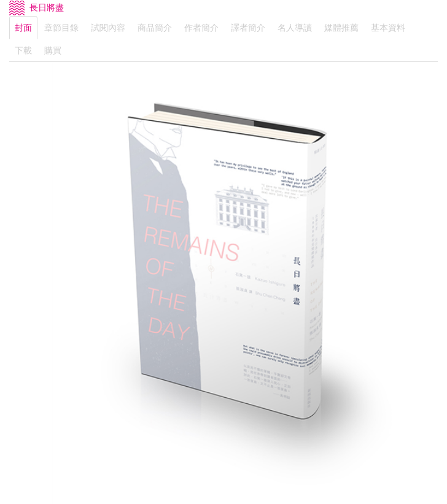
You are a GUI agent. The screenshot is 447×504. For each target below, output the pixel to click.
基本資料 (388, 28)
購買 (53, 50)
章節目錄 (61, 28)
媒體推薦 (341, 28)
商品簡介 (155, 28)
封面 (23, 28)
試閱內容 (108, 28)
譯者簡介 (248, 28)
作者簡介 (201, 28)
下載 (23, 50)
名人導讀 (295, 28)
